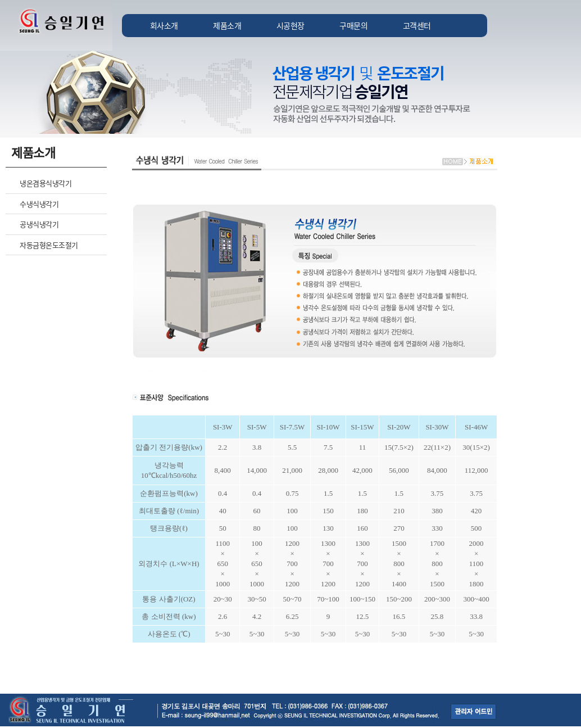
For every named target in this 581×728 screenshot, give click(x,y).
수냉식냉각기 (39, 204)
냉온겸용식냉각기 (46, 183)
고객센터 (417, 25)
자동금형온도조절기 (49, 245)
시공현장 (290, 25)
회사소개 (164, 25)
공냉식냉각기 (39, 224)
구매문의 (353, 25)
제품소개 (227, 25)
